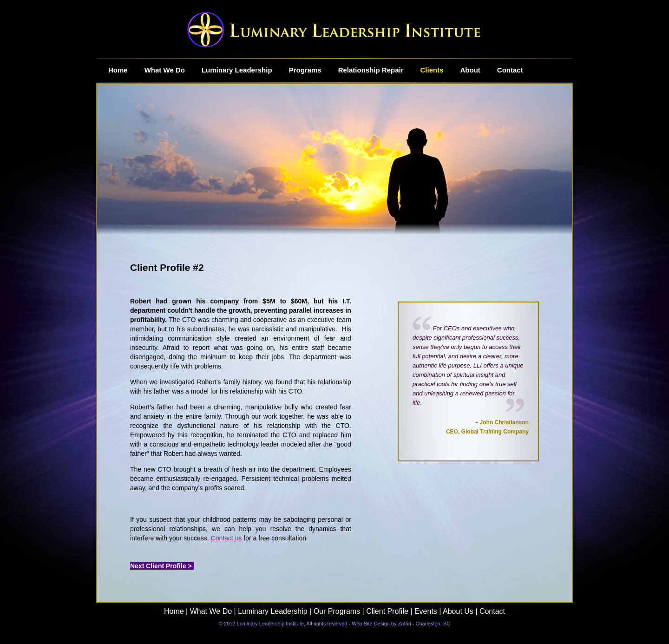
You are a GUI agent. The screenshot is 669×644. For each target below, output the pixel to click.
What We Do (211, 611)
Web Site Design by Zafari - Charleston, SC (401, 624)
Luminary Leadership (272, 611)
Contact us (226, 538)
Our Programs (336, 611)
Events (426, 611)
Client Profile (387, 611)
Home (174, 611)
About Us (458, 611)
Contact (492, 611)
